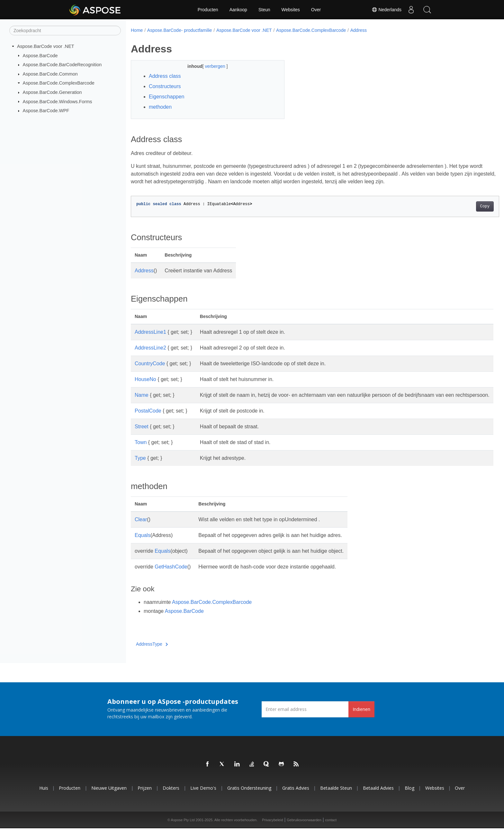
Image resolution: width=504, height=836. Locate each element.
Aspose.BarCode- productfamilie (180, 30)
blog (410, 796)
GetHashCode (171, 574)
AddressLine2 (150, 348)
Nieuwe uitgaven (109, 796)
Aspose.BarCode (40, 55)
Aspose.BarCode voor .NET (46, 46)
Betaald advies (378, 796)
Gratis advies (296, 796)
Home (137, 30)
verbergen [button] (210, 66)
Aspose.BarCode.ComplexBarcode (59, 83)
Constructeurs (165, 86)
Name (142, 395)
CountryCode (150, 363)
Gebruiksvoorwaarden (304, 828)
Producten (208, 10)
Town (141, 450)
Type (140, 466)
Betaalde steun (336, 796)
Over (316, 10)
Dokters (171, 796)
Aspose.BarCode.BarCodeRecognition (62, 65)
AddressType (152, 652)
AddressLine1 (150, 332)
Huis (44, 796)
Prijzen (145, 796)
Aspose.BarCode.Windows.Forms (58, 101)
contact (331, 828)
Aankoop (238, 10)
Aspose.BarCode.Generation (52, 92)
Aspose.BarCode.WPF (46, 111)
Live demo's (203, 796)
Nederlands (387, 10)
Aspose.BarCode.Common (50, 74)
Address (359, 30)
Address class (165, 76)
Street (142, 434)
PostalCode (148, 418)
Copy (459, 206)
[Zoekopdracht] (65, 31)
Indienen (361, 717)
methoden (160, 107)
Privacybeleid (272, 828)
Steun (264, 10)
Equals (143, 543)
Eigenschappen (166, 97)
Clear (141, 527)
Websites (291, 10)
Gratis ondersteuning (249, 796)
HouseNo (145, 379)
